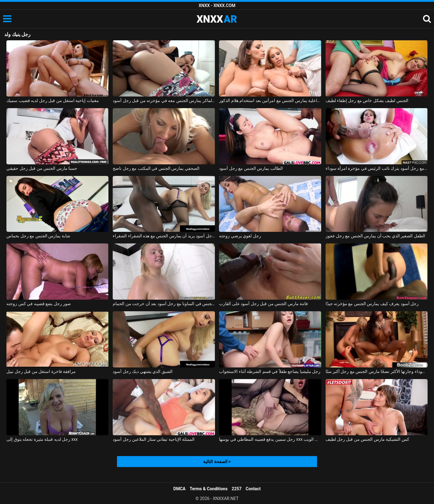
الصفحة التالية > (217, 462)
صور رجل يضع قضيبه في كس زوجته (39, 304)
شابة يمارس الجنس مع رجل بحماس (38, 236)
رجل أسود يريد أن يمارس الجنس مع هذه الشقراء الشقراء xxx (164, 236)
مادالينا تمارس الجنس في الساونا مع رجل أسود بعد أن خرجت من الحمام (164, 304)
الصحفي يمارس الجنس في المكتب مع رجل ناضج (156, 168)
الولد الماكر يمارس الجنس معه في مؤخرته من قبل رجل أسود (164, 100)
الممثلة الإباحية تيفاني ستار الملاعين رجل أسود (154, 439)
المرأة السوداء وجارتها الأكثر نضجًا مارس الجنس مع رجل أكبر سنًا (377, 371)
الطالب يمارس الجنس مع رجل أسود (251, 168)
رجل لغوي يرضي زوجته (240, 236)
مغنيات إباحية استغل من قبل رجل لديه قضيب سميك (53, 100)
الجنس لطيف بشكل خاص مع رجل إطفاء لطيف (367, 100)
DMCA (180, 489)
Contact (253, 489)
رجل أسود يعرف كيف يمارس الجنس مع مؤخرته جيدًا (372, 304)
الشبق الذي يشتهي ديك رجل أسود (142, 371)
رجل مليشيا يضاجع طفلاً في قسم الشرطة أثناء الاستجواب (270, 371)
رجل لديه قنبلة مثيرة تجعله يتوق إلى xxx (42, 439)
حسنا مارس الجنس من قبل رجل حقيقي (42, 168)
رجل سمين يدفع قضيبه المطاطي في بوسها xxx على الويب (270, 439)
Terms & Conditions (209, 489)
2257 (237, 489)
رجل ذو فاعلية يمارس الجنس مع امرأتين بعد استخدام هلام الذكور (270, 100)
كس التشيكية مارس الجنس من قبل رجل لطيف (367, 439)
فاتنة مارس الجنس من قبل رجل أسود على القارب (263, 304)
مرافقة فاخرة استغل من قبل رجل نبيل (41, 371)
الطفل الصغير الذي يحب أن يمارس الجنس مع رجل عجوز (375, 236)
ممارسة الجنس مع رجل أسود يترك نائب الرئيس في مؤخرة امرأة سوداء (377, 168)
